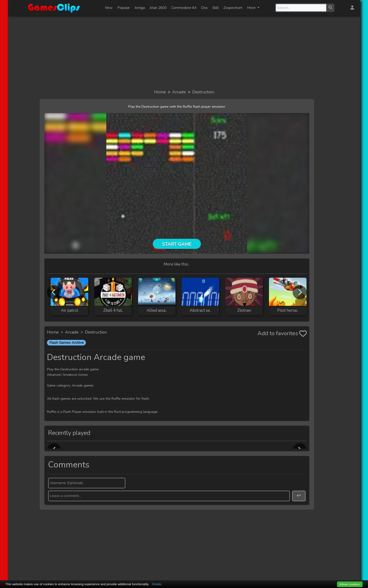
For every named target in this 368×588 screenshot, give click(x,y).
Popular (124, 8)
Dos (204, 8)
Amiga (140, 8)
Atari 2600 (158, 8)
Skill (216, 8)
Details (157, 584)
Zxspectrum (233, 8)
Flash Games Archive (67, 343)
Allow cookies (350, 584)
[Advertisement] (184, 52)
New (109, 8)
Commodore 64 (184, 8)
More (252, 8)
